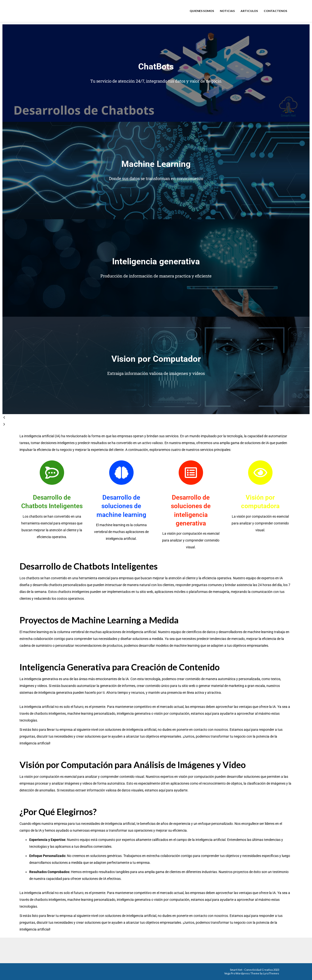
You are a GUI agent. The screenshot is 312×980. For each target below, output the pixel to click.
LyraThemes (271, 973)
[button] (156, 418)
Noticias (227, 11)
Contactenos (275, 11)
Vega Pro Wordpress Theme (242, 973)
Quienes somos (202, 11)
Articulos (249, 11)
